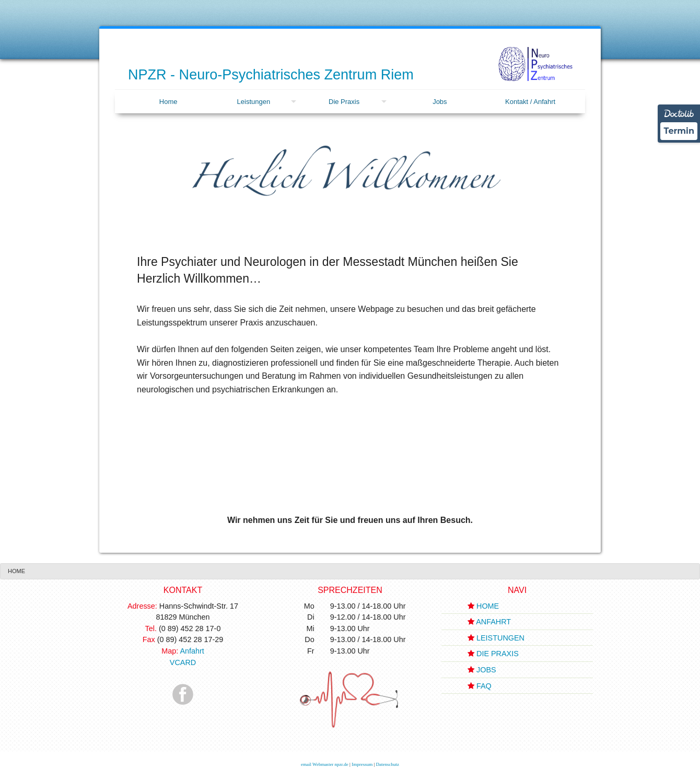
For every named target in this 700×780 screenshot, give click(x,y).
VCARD (183, 662)
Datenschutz (387, 764)
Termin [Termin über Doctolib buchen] (679, 131)
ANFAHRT (493, 622)
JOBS (486, 670)
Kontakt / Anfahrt (530, 102)
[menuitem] (168, 102)
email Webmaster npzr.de (325, 764)
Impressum (362, 764)
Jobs (440, 102)
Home (168, 102)
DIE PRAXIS (498, 654)
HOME (488, 606)
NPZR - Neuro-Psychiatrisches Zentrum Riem (271, 75)
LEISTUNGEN (500, 638)
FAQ (484, 686)
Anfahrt (192, 651)
